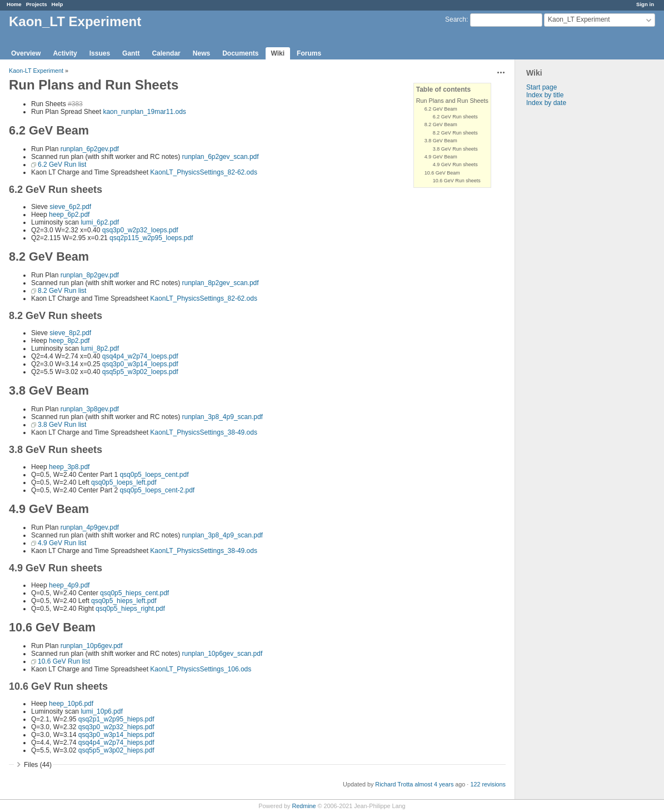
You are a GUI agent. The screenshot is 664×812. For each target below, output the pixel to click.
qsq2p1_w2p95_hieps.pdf (116, 719)
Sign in (645, 4)
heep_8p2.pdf (69, 341)
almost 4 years (434, 784)
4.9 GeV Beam (441, 157)
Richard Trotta (394, 784)
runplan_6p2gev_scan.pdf (220, 157)
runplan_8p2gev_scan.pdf (220, 283)
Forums (309, 53)
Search (456, 19)
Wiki (278, 53)
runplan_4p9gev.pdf (90, 527)
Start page (541, 87)
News (201, 53)
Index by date (546, 103)
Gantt (131, 53)
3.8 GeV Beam (441, 141)
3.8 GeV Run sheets (455, 149)
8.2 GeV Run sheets (455, 133)
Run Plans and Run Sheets (452, 101)
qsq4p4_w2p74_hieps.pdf (116, 743)
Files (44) (38, 765)
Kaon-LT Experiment (36, 71)
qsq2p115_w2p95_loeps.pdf (151, 238)
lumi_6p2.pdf (100, 222)
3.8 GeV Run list (62, 425)
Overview (26, 53)
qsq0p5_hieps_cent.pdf (134, 593)
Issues (100, 53)
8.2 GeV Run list (62, 291)
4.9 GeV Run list (62, 543)
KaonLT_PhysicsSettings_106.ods (201, 669)
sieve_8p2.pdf (70, 333)
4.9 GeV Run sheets (455, 165)
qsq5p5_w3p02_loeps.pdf (140, 372)
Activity (65, 53)
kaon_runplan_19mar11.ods (144, 112)
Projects (37, 4)
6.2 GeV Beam (441, 109)
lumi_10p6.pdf (101, 711)
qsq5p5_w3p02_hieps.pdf (116, 750)
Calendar (166, 53)
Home (14, 4)
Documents (240, 53)
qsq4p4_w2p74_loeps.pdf (140, 356)
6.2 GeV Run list (62, 165)
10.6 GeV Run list (64, 661)
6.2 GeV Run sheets (455, 117)
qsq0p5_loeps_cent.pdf (154, 475)
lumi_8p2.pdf (100, 348)
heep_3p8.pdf (69, 467)
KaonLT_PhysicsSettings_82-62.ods (204, 172)
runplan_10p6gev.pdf (92, 646)
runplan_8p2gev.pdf (90, 275)
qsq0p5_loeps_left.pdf (124, 482)
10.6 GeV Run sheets (457, 181)
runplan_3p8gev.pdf (90, 409)
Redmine (304, 806)
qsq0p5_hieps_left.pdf (124, 601)
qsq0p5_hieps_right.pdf (130, 609)
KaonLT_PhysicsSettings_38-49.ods (204, 432)
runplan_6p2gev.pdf (90, 149)
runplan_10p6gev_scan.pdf (222, 654)
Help (58, 4)
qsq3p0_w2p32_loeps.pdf (140, 230)
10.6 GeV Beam (442, 173)
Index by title (545, 95)
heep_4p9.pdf (69, 585)
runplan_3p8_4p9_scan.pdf (222, 417)
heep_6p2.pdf (69, 215)
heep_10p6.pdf (71, 704)
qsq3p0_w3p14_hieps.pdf (116, 735)
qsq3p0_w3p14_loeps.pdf (140, 364)
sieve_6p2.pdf (70, 207)
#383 (75, 104)
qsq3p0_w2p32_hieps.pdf (116, 727)
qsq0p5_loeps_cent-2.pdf (157, 490)
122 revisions (488, 784)
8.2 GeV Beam (441, 124)
